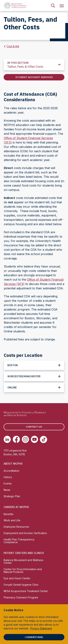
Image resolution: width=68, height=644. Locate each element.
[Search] (53, 5)
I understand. (34, 637)
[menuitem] (53, 5)
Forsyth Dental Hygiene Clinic (21, 585)
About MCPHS (13, 464)
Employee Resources (16, 527)
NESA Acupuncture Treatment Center (26, 591)
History (8, 477)
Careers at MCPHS (16, 507)
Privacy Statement (41, 628)
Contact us (34, 427)
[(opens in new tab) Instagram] (25, 439)
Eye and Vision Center (17, 578)
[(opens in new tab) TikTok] (44, 439)
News (7, 490)
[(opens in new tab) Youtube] (34, 439)
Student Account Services (34, 77)
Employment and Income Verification (25, 533)
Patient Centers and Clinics (24, 553)
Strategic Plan (12, 496)
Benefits (9, 514)
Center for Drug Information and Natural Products (23, 571)
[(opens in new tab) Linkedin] (7, 439)
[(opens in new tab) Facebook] (16, 439)
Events (8, 483)
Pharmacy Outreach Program (21, 597)
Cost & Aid (13, 46)
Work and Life (12, 520)
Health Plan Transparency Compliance (19, 541)
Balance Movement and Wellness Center (23, 561)
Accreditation (12, 471)
